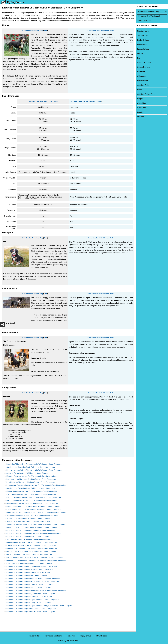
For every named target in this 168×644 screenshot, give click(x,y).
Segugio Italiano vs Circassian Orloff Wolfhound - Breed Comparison (32, 515)
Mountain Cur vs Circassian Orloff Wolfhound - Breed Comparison (31, 476)
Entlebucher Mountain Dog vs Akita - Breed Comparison (28, 575)
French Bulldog (143, 49)
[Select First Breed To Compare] (152, 12)
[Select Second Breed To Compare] (152, 16)
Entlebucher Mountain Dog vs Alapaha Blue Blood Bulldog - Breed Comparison (36, 591)
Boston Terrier (143, 81)
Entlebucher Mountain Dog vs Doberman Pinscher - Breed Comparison (33, 579)
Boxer (139, 90)
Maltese (140, 54)
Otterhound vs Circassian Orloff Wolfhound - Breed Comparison (31, 488)
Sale (45, 30)
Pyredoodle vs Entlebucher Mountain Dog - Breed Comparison (30, 563)
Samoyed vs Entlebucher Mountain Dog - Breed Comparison (29, 539)
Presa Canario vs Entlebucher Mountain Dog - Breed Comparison (31, 545)
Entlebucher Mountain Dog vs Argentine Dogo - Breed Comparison (32, 594)
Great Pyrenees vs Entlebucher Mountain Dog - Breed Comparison (32, 542)
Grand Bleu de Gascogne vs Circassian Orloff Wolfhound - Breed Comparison (36, 512)
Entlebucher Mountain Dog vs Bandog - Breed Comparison (29, 603)
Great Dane (142, 108)
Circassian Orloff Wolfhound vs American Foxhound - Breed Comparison (34, 533)
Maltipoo (140, 117)
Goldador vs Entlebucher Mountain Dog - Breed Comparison (29, 554)
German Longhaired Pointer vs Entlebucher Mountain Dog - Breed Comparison (36, 560)
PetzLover (71, 636)
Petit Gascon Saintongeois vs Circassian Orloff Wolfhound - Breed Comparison (36, 485)
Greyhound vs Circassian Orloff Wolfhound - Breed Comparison (31, 467)
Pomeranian (142, 45)
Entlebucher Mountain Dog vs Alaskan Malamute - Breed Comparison (33, 582)
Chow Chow (142, 103)
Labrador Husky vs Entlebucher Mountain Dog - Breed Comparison (32, 548)
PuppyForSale (86, 636)
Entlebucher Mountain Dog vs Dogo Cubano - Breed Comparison (31, 609)
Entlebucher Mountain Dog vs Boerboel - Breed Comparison (29, 588)
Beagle (140, 99)
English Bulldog (143, 40)
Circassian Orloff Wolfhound (98, 30)
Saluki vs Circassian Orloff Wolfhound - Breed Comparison (29, 473)
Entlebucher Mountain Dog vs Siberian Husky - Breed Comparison (32, 566)
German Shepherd (144, 63)
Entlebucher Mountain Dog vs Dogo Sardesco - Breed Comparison (32, 612)
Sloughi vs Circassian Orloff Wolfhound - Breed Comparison (29, 518)
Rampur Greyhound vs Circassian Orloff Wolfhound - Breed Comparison (34, 497)
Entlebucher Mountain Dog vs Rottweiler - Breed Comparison (30, 569)
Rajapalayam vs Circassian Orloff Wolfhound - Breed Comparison (31, 479)
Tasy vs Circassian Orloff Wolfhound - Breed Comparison (28, 521)
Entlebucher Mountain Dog (33, 30)
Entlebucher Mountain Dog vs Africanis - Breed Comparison (29, 597)
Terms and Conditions (53, 636)
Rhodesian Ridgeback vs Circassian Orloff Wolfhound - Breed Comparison (35, 464)
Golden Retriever (144, 67)
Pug (139, 58)
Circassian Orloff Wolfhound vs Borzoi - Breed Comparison (29, 536)
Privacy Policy (34, 636)
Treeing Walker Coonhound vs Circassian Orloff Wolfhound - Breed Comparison (37, 524)
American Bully (143, 85)
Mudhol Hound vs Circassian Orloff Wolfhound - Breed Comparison (32, 491)
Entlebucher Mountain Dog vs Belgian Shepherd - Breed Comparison (33, 600)
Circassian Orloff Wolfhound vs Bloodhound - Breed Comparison (31, 530)
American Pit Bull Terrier (146, 94)
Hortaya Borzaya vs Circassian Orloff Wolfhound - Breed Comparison (33, 527)
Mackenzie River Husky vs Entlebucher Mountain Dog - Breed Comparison (35, 557)
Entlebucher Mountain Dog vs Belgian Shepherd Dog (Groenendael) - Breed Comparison (40, 606)
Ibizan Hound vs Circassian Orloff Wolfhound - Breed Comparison (31, 494)
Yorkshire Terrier (143, 36)
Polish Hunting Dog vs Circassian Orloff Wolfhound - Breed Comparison (34, 509)
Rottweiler (141, 72)
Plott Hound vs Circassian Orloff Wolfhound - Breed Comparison (31, 482)
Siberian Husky (143, 31)
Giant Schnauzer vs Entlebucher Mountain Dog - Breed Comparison (32, 551)
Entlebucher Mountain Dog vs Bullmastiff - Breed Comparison (30, 585)
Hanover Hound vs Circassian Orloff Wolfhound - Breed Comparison (32, 503)
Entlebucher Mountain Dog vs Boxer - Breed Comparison (28, 572)
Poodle (140, 112)
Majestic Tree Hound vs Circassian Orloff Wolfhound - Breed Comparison (34, 506)
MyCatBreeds (102, 636)
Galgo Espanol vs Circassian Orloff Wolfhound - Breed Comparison (32, 500)
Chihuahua (141, 76)
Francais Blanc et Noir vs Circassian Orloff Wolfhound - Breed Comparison (35, 470)
